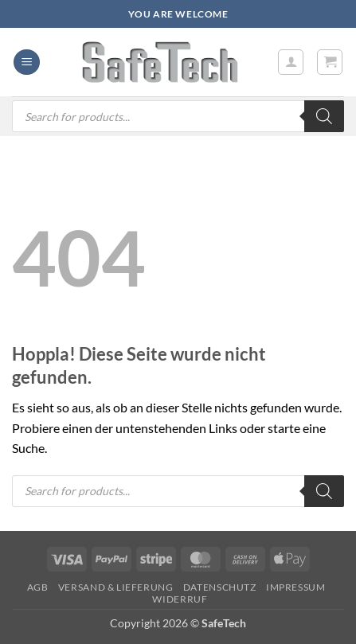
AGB (38, 587)
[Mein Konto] (291, 62)
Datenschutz (220, 587)
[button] (27, 62)
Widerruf (180, 599)
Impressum (296, 587)
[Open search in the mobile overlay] (178, 116)
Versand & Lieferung (116, 587)
